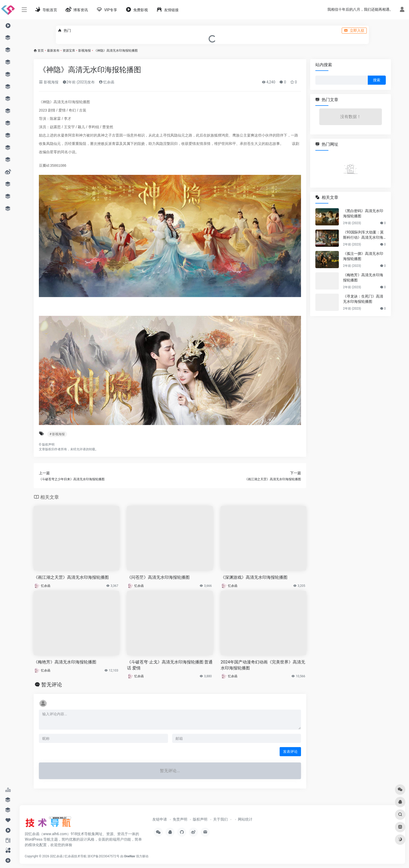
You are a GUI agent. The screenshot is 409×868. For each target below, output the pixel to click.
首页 (41, 51)
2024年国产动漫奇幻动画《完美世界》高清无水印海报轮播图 (263, 665)
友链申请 (160, 819)
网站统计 (245, 819)
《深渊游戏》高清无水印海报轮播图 (254, 577)
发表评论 (290, 752)
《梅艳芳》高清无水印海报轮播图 (65, 662)
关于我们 (220, 819)
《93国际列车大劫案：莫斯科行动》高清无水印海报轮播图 (363, 235)
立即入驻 (354, 30)
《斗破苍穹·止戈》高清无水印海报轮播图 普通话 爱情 (170, 665)
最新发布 (53, 51)
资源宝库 (69, 51)
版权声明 (200, 819)
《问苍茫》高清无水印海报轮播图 (158, 577)
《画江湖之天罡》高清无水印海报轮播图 (71, 577)
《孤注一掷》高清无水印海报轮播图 (363, 256)
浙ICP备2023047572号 (103, 856)
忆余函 (107, 82)
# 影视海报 (57, 434)
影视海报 (85, 51)
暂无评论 (52, 685)
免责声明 (180, 819)
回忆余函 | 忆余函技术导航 (68, 856)
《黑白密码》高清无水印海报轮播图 (363, 213)
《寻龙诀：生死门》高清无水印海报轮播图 (363, 299)
